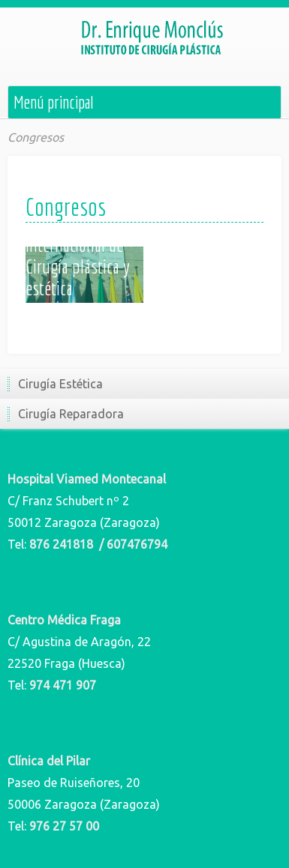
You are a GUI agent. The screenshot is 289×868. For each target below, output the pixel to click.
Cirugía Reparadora (71, 414)
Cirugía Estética (60, 384)
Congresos (36, 137)
